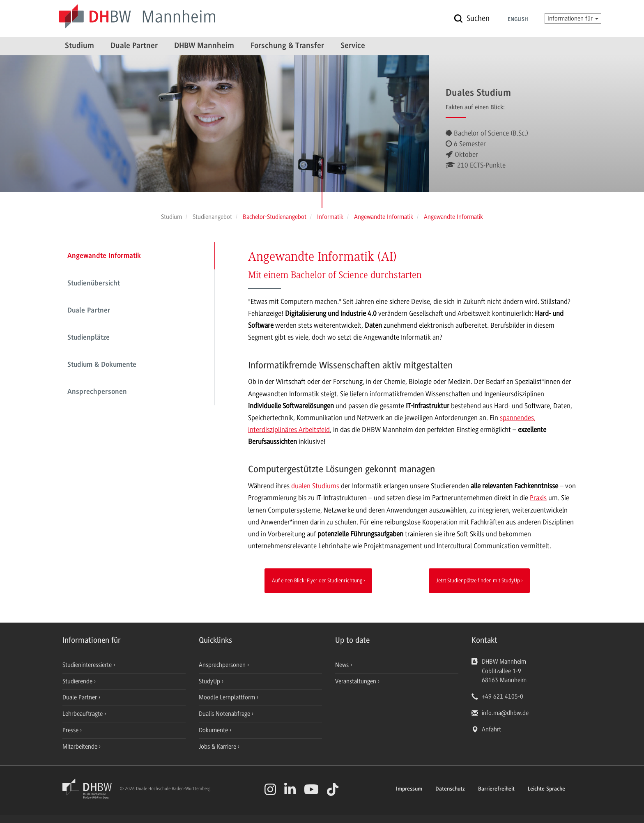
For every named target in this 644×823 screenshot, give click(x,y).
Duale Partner (134, 46)
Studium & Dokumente (102, 365)
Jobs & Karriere (218, 747)
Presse (71, 730)
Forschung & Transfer (287, 46)
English (518, 20)
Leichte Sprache (546, 789)
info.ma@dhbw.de (505, 713)
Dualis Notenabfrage (225, 714)
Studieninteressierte (88, 665)
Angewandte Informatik (104, 256)
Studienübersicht (94, 284)
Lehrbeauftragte (83, 714)
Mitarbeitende (81, 747)
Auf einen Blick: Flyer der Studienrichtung (317, 580)
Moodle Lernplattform (228, 697)
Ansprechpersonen (97, 392)
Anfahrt (491, 729)
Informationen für (573, 18)
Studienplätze (89, 338)
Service (353, 46)
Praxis (538, 498)
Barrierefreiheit (496, 789)
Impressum (409, 789)
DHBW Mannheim (204, 46)
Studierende (78, 681)
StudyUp (210, 681)
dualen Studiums (315, 486)
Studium (79, 46)
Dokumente (214, 730)
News (342, 665)
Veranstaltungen (356, 681)
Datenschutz (450, 789)
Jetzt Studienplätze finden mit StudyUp (478, 580)
